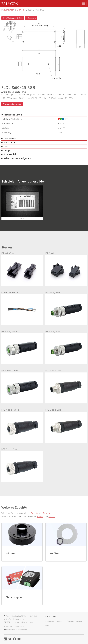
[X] (10, 639)
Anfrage (79, 621)
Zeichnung (31, 18)
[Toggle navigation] (83, 4)
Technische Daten (13, 115)
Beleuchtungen (8, 10)
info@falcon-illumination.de (17, 630)
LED (6, 146)
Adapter (52, 517)
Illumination (10, 138)
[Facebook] (15, 639)
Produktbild (10, 154)
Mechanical (10, 142)
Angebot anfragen (12, 104)
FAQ (47, 625)
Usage (7, 150)
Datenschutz (61, 621)
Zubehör (34, 513)
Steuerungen (49, 513)
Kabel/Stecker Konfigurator (18, 158)
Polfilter (40, 517)
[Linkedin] (6, 639)
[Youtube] (20, 639)
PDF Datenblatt (13, 18)
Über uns (71, 621)
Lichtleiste (21, 10)
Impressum (50, 621)
